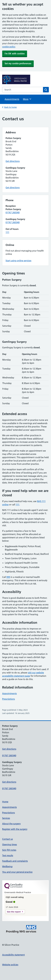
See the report (14, 912)
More (27, 99)
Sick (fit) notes (9, 850)
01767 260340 (13, 213)
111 (7, 232)
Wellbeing (7, 866)
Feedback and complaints (15, 861)
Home (5, 802)
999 (8, 577)
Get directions (13, 161)
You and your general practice (17, 872)
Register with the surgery (15, 829)
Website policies (10, 965)
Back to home (11, 107)
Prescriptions (8, 699)
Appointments (12, 99)
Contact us (7, 839)
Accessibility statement (13, 955)
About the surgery (11, 824)
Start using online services (18, 261)
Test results (8, 855)
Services (6, 818)
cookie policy (9, 47)
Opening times (10, 844)
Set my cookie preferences (18, 63)
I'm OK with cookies (15, 54)
